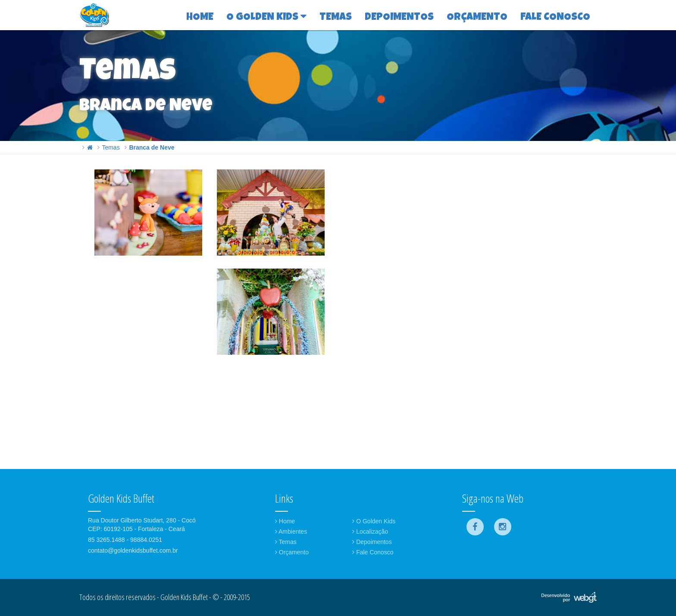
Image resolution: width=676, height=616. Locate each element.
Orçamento (292, 552)
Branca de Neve (152, 147)
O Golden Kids (374, 521)
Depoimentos (372, 542)
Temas (111, 147)
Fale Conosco (373, 552)
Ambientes (291, 532)
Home (285, 521)
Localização (370, 532)
